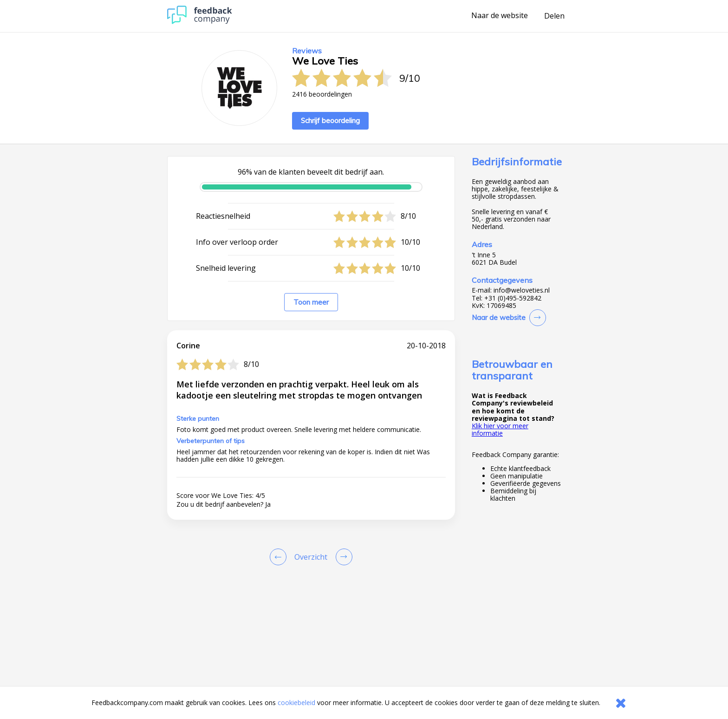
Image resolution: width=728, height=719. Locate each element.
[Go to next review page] (342, 557)
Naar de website (500, 16)
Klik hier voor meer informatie (500, 429)
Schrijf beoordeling (330, 121)
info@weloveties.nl (522, 290)
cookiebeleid (296, 703)
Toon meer (311, 302)
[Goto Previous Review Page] (280, 557)
